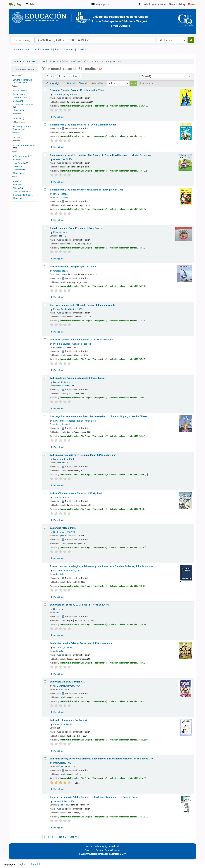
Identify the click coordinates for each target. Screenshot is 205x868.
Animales (18, 185)
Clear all (83, 83)
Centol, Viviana (20, 97)
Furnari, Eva (62, 725)
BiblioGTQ (17, 4)
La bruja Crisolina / (82, 340)
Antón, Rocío (19, 91)
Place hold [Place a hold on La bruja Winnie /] (57, 520)
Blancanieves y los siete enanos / (87, 190)
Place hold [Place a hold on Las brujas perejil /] (57, 674)
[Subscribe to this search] (101, 69)
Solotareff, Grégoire (66, 95)
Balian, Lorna (19, 94)
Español (35, 864)
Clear (192, 4)
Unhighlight (53, 83)
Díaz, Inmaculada (62, 344)
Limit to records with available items (23, 81)
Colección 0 (19, 166)
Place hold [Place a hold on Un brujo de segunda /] (57, 828)
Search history (177, 4)
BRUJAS (17, 188)
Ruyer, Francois (86, 421)
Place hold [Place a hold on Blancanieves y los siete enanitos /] (57, 147)
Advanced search (23, 50)
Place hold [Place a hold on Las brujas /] (57, 559)
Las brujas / (63, 528)
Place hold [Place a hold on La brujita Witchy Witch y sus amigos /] (57, 789)
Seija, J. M (58, 609)
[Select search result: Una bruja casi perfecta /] (45, 305)
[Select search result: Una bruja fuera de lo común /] (45, 416)
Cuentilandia (19, 170)
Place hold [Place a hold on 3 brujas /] (57, 117)
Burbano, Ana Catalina (68, 571)
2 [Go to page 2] (52, 76)
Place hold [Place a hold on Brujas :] (57, 597)
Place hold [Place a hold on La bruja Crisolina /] (57, 370)
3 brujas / (77, 90)
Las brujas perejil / (81, 643)
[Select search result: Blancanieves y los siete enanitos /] (45, 124)
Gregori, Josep (61, 271)
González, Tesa (82, 344)
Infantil (17, 118)
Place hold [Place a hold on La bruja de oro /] (57, 409)
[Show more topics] (18, 198)
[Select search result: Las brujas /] (45, 528)
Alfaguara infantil (21, 156)
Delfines (60, 766)
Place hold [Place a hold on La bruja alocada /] (57, 297)
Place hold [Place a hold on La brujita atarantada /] (57, 751)
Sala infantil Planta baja (24, 145)
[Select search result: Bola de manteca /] (45, 228)
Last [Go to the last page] (77, 76)
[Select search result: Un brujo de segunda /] (45, 797)
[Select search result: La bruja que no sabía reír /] (45, 455)
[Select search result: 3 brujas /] (45, 90)
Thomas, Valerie (61, 498)
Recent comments (65, 50)
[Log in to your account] (152, 4)
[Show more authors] (18, 110)
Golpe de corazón (64, 424)
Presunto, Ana (60, 232)
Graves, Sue (62, 159)
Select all (71, 83)
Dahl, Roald (65, 532)
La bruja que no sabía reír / (83, 455)
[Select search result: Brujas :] (45, 566)
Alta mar (17, 160)
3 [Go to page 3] (55, 76)
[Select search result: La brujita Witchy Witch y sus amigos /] (45, 758)
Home (16, 61)
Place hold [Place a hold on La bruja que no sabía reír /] (57, 486)
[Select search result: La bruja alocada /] (45, 266)
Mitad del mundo (63, 386)
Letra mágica (62, 274)
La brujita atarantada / (69, 720)
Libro (16, 137)
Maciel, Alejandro (62, 382)
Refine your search (24, 69)
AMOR (16, 181)
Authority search (43, 50)
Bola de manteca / (76, 228)
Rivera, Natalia (60, 194)
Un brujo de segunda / (94, 797)
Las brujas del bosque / (80, 605)
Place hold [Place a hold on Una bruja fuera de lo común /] (57, 447)
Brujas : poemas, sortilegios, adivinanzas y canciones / (102, 566)
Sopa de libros (62, 805)
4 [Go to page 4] (59, 76)
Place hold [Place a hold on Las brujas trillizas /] (57, 712)
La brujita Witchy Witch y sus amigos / (102, 759)
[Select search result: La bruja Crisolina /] (45, 339)
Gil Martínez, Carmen (23, 104)
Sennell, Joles (64, 802)
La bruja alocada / (74, 267)
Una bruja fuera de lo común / (99, 416)
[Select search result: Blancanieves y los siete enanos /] (45, 189)
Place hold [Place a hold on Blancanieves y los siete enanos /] (57, 220)
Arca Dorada (19, 163)
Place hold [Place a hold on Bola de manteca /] (57, 259)
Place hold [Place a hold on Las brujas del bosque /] (57, 636)
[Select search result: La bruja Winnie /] (45, 493)
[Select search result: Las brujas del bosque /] (45, 605)
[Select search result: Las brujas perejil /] (45, 643)
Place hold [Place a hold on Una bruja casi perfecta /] (57, 332)
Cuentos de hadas (22, 191)
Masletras (60, 347)
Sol (57, 613)
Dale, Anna (18, 101)
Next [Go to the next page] (67, 76)
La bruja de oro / (77, 378)
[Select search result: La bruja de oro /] (45, 378)
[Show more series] (18, 173)
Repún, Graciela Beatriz (68, 309)
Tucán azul (61, 463)
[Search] (191, 40)
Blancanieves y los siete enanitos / (83, 125)
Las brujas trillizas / (67, 682)
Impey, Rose (63, 763)
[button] (31, 4)
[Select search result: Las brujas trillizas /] (45, 681)
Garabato (60, 574)
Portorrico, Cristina (63, 648)
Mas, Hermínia (64, 459)
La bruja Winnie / (76, 493)
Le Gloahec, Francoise (64, 421)
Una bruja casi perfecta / (83, 305)
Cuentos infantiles (22, 195)
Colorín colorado (63, 197)
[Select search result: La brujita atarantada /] (45, 720)
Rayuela (59, 651)
